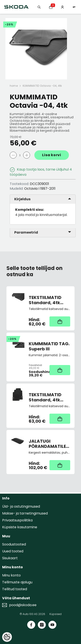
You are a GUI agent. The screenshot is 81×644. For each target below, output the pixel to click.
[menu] (74, 7)
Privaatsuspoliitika (17, 520)
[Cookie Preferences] (7, 637)
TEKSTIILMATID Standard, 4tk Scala (45, 397)
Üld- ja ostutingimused (21, 506)
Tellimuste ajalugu (17, 582)
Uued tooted (13, 551)
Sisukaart (10, 558)
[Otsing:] (39, 7)
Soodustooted (14, 544)
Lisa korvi (52, 155)
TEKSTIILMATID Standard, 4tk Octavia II (45, 300)
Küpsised (56, 614)
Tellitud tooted (15, 589)
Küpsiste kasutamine (20, 527)
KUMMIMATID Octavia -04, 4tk (42, 86)
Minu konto (11, 575)
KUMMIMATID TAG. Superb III (49, 346)
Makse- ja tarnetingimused (25, 513)
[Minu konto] (62, 7)
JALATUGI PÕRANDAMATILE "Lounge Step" (47, 444)
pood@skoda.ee (23, 605)
